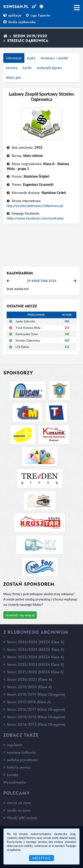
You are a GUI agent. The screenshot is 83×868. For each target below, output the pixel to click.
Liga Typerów (38, 15)
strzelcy (12, 68)
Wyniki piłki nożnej (20, 818)
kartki (27, 68)
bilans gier (14, 77)
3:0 (67, 334)
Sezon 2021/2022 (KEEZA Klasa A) (34, 672)
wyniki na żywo (17, 810)
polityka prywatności (21, 760)
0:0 (67, 321)
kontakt (11, 775)
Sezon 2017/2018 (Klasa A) (27, 702)
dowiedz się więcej (20, 615)
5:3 (67, 347)
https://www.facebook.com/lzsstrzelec (35, 218)
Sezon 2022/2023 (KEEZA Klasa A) (34, 664)
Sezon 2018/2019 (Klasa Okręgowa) (34, 694)
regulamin (13, 745)
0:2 (67, 340)
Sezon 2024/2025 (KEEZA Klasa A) (34, 650)
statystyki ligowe (49, 68)
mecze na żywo (17, 803)
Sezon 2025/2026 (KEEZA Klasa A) (34, 642)
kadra (31, 58)
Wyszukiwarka (14, 782)
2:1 (67, 328)
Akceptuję (41, 858)
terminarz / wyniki (54, 58)
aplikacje (12, 15)
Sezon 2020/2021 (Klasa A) (28, 679)
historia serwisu (17, 767)
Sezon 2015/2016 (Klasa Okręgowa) (34, 717)
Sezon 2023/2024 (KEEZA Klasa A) (34, 657)
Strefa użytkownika (19, 22)
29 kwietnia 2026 (42, 281)
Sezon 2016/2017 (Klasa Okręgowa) (34, 709)
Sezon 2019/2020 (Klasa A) (28, 687)
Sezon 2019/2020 (30, 36)
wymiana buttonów (19, 752)
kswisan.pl (16, 7)
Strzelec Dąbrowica (28, 41)
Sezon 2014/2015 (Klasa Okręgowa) (34, 724)
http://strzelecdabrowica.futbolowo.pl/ (35, 206)
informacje (14, 58)
